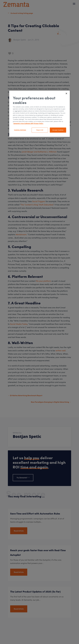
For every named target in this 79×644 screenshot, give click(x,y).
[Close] (66, 94)
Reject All (40, 130)
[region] (39, 114)
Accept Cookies (58, 130)
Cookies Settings (20, 130)
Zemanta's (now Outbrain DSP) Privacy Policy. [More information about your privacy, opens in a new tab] (28, 123)
